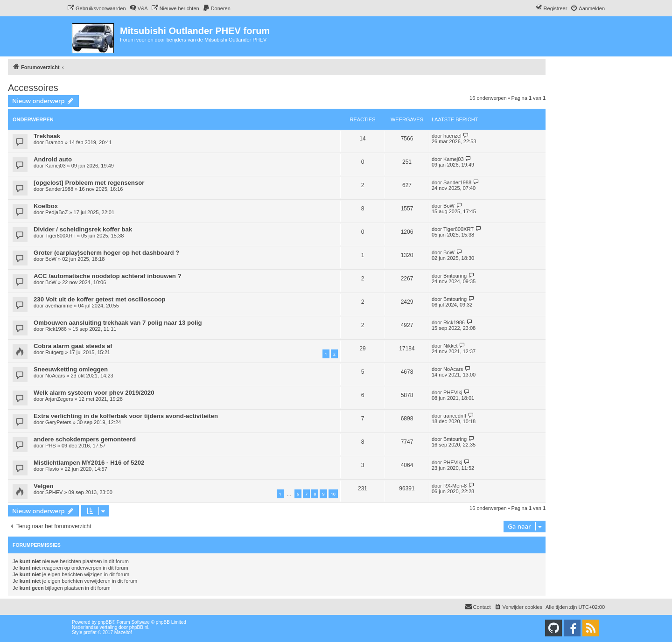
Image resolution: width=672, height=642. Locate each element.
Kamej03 (55, 166)
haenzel (452, 136)
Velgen (44, 486)
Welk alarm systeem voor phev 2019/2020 (94, 393)
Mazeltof (123, 632)
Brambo (54, 142)
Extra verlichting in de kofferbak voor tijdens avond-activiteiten (126, 416)
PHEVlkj (453, 392)
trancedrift (455, 416)
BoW (449, 206)
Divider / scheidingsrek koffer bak (83, 229)
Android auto (53, 159)
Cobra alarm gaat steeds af (73, 346)
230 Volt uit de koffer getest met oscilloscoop (100, 299)
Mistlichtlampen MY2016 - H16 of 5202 (89, 463)
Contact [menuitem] (478, 607)
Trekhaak (47, 136)
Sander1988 (59, 189)
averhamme (59, 306)
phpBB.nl (139, 627)
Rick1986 (56, 329)
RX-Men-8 (455, 486)
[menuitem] (97, 8)
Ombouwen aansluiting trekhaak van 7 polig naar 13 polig (118, 323)
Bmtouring (455, 276)
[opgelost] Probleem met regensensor (89, 183)
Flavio (52, 469)
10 (333, 494)
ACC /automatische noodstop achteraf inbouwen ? (108, 276)
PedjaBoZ (56, 212)
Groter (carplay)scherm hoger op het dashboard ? (106, 253)
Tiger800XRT (60, 236)
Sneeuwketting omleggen (71, 369)
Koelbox (46, 206)
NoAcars (55, 376)
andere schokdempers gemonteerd (85, 439)
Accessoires (33, 88)
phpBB (105, 622)
